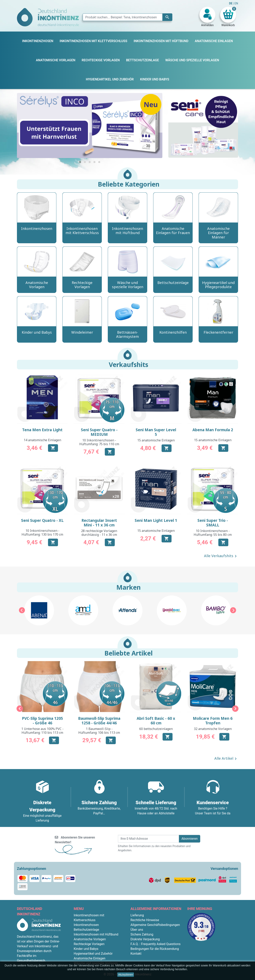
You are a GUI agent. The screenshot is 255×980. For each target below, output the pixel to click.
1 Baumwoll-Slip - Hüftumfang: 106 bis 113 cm (99, 731)
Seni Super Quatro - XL (42, 520)
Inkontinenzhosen (86, 925)
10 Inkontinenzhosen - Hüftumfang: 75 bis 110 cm (99, 442)
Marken (128, 587)
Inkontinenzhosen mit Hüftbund (96, 934)
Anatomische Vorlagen (90, 939)
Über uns (137, 930)
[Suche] (127, 17)
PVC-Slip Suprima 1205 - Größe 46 (42, 721)
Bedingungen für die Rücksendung (155, 949)
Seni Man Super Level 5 (156, 432)
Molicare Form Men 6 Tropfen (213, 721)
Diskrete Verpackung (145, 939)
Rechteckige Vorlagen (89, 944)
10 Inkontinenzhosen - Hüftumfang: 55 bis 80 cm (213, 533)
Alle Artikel (226, 759)
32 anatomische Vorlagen (213, 729)
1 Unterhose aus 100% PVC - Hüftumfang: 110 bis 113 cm (42, 731)
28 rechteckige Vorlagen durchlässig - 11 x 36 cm (99, 533)
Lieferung (137, 915)
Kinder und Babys (86, 949)
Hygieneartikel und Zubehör (93, 954)
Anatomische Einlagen (90, 958)
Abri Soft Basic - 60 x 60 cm (156, 721)
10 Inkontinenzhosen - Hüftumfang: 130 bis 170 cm (42, 533)
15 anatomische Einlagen (156, 440)
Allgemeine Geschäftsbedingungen (155, 925)
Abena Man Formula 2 (213, 430)
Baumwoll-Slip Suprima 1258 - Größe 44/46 (99, 721)
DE (231, 3)
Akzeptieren (126, 975)
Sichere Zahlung (142, 934)
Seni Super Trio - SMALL (213, 523)
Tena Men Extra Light (42, 430)
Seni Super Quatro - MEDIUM (99, 432)
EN (236, 3)
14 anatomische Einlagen (42, 440)
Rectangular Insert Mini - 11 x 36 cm (99, 523)
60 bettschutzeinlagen (156, 729)
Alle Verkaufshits (221, 556)
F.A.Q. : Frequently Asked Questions (155, 944)
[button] (80, 162)
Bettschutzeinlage (86, 930)
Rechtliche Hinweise (145, 920)
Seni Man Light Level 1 (156, 520)
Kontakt (136, 954)
